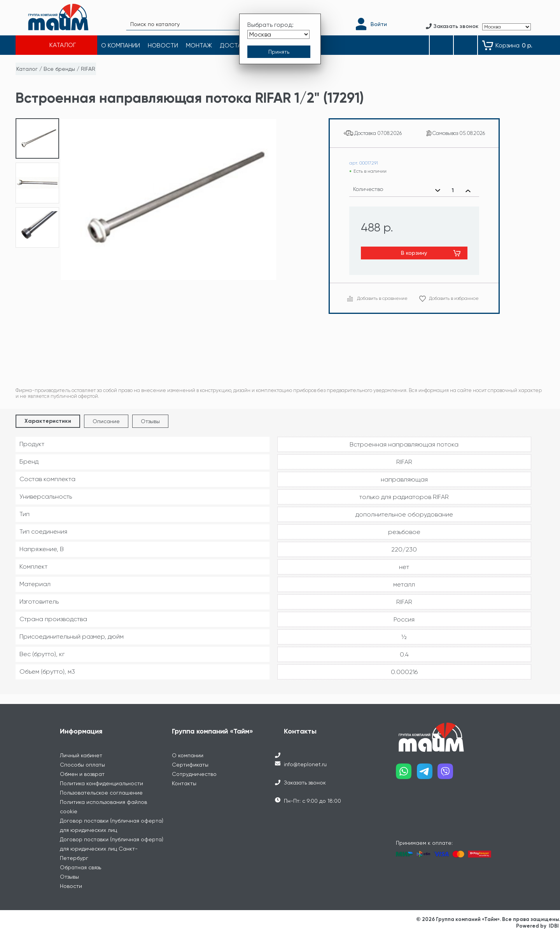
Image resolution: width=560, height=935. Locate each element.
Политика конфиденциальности (101, 783)
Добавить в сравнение (382, 298)
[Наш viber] (448, 774)
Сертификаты (190, 765)
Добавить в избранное (454, 298)
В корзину (414, 253)
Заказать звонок (305, 783)
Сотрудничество (194, 774)
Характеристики (48, 421)
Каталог (27, 69)
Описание (106, 421)
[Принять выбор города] (279, 52)
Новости (71, 886)
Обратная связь (80, 867)
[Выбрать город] (278, 34)
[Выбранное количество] (453, 191)
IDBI (554, 926)
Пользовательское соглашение (101, 793)
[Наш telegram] (427, 774)
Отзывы (150, 421)
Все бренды (59, 69)
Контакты (184, 783)
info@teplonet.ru (305, 764)
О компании (188, 755)
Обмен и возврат (82, 774)
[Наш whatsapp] (406, 774)
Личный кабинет (81, 755)
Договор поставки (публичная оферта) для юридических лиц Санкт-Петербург (112, 849)
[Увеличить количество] (468, 191)
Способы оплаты (82, 765)
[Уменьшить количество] (438, 191)
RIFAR (88, 69)
